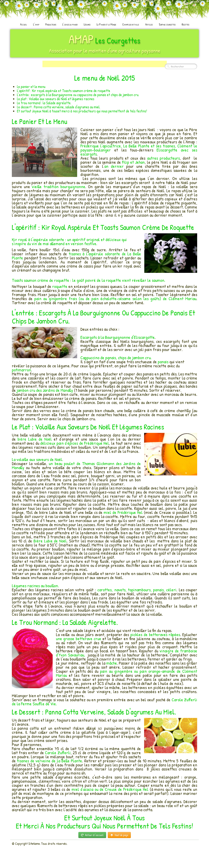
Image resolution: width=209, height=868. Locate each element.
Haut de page (119, 835)
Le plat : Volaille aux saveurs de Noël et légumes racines (56, 99)
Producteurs (51, 24)
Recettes (185, 24)
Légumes (87, 24)
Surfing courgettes (167, 24)
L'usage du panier (70, 24)
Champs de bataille (131, 24)
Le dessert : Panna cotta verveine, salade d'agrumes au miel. (59, 107)
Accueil (23, 24)
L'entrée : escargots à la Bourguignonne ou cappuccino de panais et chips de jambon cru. (78, 95)
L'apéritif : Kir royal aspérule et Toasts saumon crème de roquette (64, 91)
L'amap (36, 24)
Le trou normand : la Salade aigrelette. (44, 103)
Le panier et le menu (31, 87)
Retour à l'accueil (92, 835)
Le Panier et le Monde (106, 24)
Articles (149, 24)
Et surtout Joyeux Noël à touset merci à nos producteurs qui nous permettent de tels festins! (82, 111)
